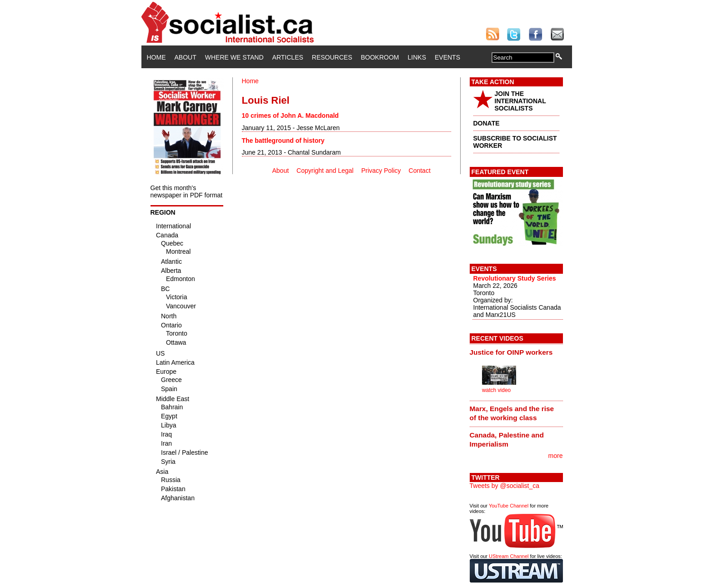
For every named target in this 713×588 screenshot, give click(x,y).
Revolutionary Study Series (515, 278)
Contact (420, 171)
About (186, 57)
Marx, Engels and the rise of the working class (512, 413)
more (556, 456)
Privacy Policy (381, 171)
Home (156, 57)
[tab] (516, 352)
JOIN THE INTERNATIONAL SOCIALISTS (520, 101)
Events (447, 57)
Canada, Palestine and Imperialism (507, 440)
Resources (332, 57)
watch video (496, 390)
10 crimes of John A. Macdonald (290, 116)
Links (417, 57)
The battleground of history (283, 141)
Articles (288, 57)
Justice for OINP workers (511, 352)
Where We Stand (234, 57)
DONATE (487, 123)
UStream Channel (509, 556)
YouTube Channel (509, 506)
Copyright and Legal (325, 171)
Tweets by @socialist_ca (505, 486)
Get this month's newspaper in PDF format (187, 191)
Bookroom (380, 57)
